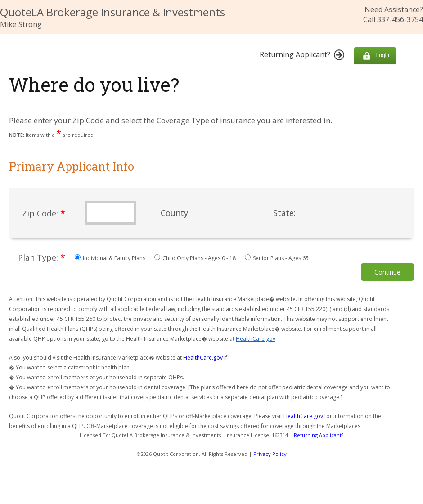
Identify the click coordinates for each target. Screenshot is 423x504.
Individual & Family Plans (111, 258)
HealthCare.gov (256, 339)
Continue (387, 272)
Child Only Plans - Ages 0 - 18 (196, 258)
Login (375, 56)
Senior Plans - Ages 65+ (278, 258)
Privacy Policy (270, 454)
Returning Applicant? (319, 435)
